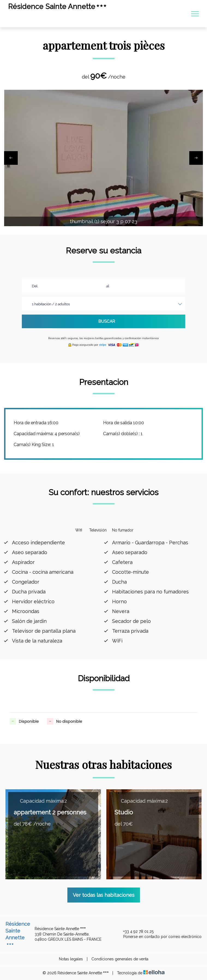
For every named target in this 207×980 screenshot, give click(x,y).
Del (35, 286)
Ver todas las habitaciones (104, 895)
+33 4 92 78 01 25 (135, 932)
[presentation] (11, 158)
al (108, 286)
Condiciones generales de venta (120, 959)
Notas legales (71, 959)
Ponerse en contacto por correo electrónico (159, 937)
